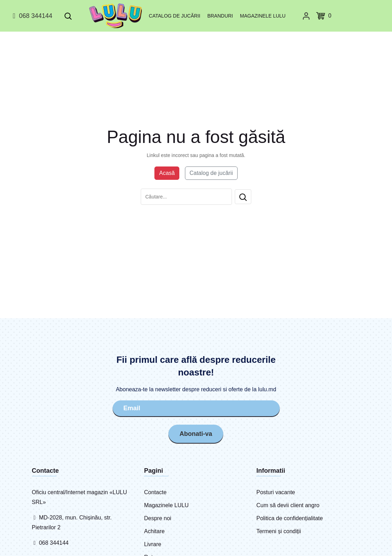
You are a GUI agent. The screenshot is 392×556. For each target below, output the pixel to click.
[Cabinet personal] (306, 16)
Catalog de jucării (175, 16)
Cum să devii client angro (288, 505)
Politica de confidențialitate (289, 518)
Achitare (154, 531)
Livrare (152, 544)
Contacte (155, 492)
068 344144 (31, 16)
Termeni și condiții (278, 531)
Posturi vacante (275, 492)
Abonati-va (196, 434)
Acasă (167, 173)
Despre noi (157, 518)
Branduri (220, 16)
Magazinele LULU (263, 16)
